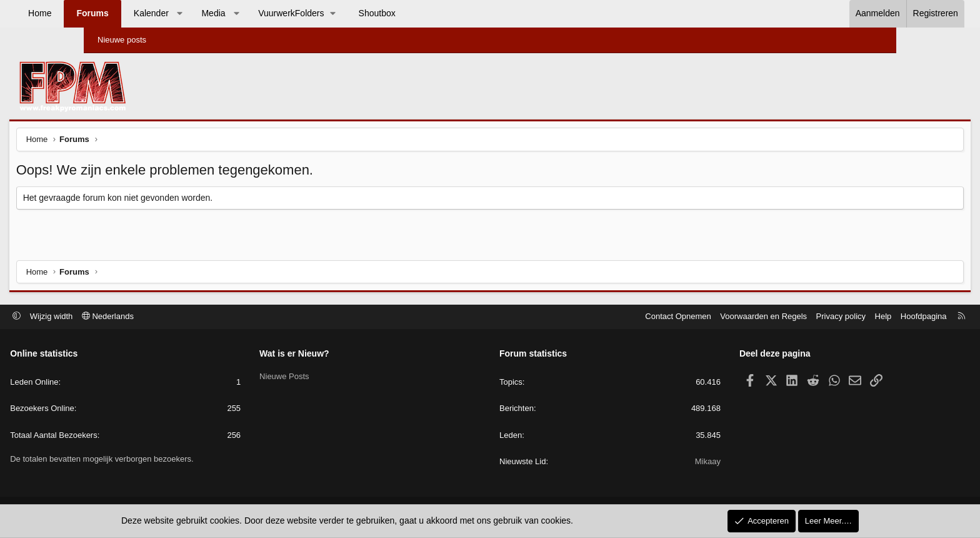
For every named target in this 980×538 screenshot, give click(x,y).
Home (114, 13)
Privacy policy (761, 317)
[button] (254, 14)
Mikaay (668, 463)
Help (803, 317)
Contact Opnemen (599, 317)
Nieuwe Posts (324, 376)
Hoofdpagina (844, 317)
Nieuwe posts (122, 40)
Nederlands (188, 317)
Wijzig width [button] (132, 317)
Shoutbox (452, 13)
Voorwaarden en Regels (684, 317)
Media (287, 13)
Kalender (226, 13)
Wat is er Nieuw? (334, 355)
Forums (167, 13)
